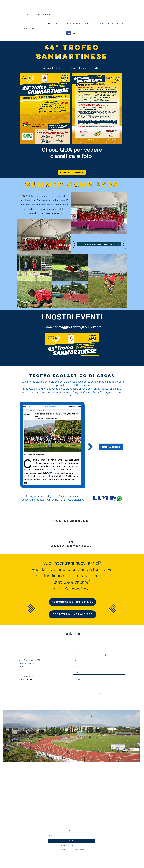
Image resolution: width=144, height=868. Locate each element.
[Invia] (99, 693)
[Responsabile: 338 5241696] (73, 602)
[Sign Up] (72, 841)
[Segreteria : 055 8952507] (73, 614)
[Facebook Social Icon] (69, 33)
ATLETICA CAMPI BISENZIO (38, 15)
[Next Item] (136, 736)
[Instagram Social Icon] (74, 33)
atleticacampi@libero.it (28, 676)
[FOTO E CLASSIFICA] (72, 172)
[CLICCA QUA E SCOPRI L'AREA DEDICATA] (99, 244)
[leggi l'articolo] (111, 447)
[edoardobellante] (79, 850)
